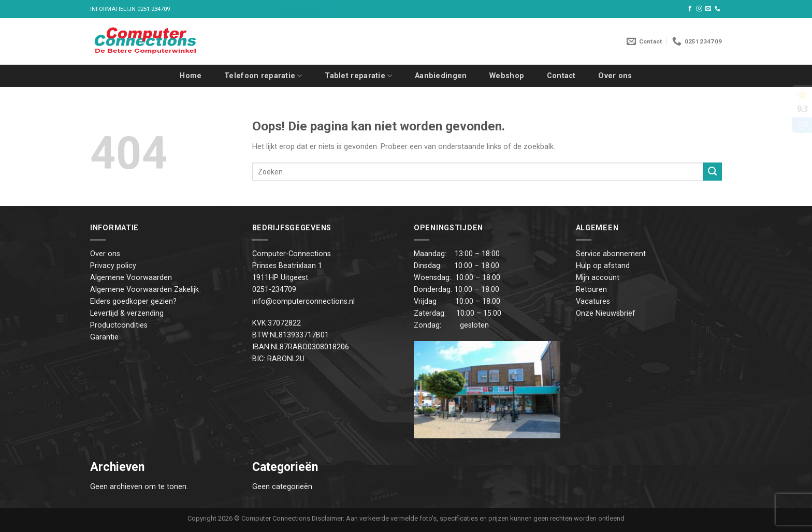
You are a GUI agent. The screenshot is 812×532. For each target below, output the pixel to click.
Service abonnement (611, 254)
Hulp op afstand (603, 266)
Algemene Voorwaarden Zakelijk (144, 290)
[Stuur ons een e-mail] (708, 9)
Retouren (591, 290)
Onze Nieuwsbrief (606, 313)
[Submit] (713, 172)
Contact (561, 76)
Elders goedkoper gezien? (133, 301)
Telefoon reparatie (263, 76)
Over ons (615, 76)
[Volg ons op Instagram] (699, 9)
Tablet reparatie (358, 76)
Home (191, 76)
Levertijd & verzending (127, 313)
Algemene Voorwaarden (131, 278)
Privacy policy (113, 266)
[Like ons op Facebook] (690, 9)
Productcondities (119, 325)
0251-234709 (154, 9)
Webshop (507, 76)
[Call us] (717, 9)
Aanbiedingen (441, 76)
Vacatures (593, 301)
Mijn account (598, 278)
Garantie (104, 337)
